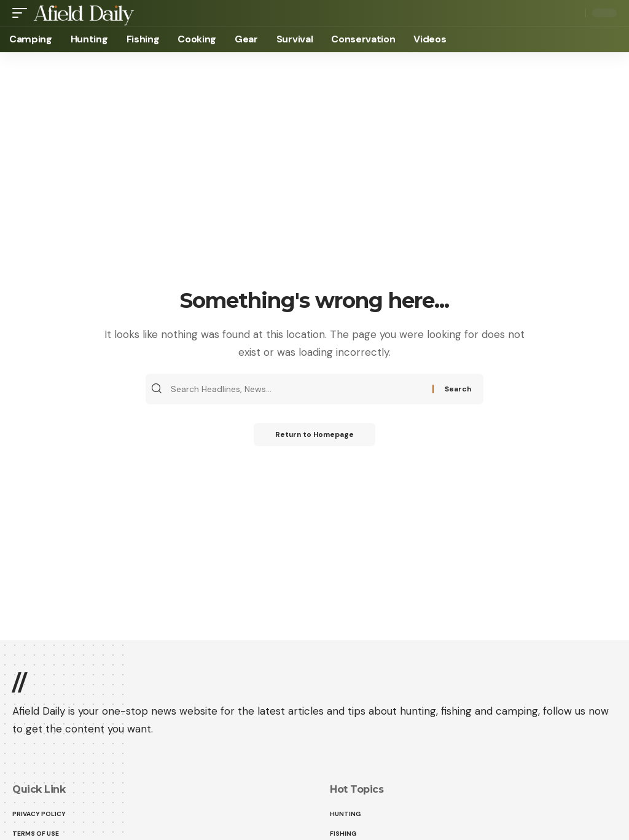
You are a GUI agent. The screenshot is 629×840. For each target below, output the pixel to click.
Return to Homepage (315, 435)
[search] (573, 13)
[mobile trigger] (23, 13)
